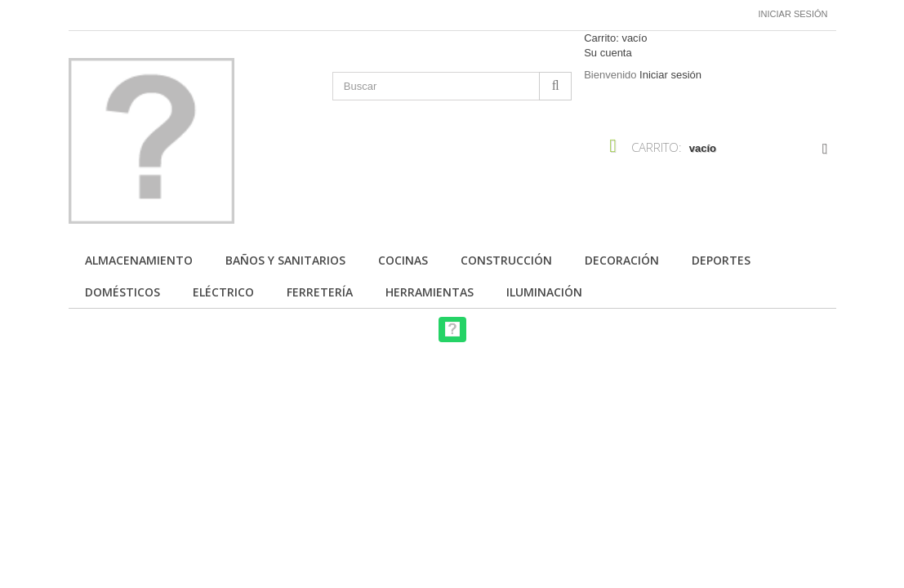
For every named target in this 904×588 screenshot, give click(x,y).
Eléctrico (223, 292)
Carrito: (615, 38)
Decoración (622, 260)
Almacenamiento (139, 260)
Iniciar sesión (793, 14)
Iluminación (544, 292)
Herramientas (430, 292)
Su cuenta (608, 53)
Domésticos (122, 292)
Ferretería (320, 292)
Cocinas (403, 260)
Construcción (506, 260)
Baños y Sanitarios (285, 260)
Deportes (721, 260)
